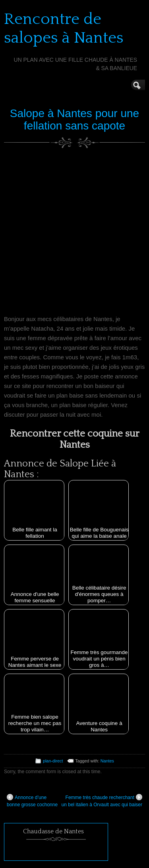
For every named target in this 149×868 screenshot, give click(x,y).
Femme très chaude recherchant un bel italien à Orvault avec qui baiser (102, 801)
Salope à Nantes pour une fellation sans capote (74, 120)
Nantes (107, 761)
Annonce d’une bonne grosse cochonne (32, 801)
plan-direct (53, 761)
